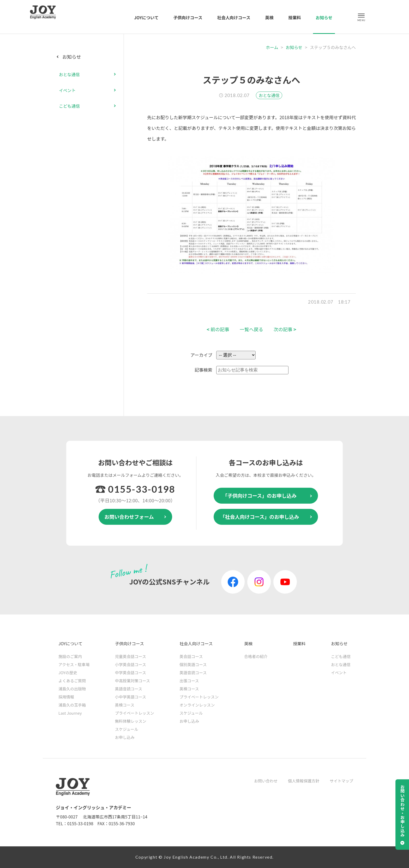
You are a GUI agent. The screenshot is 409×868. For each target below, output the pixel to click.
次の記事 (285, 329)
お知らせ (324, 17)
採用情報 (66, 697)
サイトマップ (341, 781)
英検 (269, 17)
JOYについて (146, 17)
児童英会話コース (131, 656)
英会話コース (191, 656)
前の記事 (218, 329)
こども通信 (69, 106)
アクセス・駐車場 (74, 664)
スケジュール (127, 729)
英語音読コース (129, 689)
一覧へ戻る (251, 329)
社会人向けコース (234, 17)
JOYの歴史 (68, 673)
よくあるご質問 (72, 681)
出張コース (189, 681)
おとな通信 (269, 95)
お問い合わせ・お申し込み (402, 811)
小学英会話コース (131, 664)
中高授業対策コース (133, 681)
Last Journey (70, 713)
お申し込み (125, 737)
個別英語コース (193, 664)
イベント (67, 90)
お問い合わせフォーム (129, 517)
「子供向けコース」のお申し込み (260, 495)
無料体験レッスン (131, 721)
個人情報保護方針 (304, 781)
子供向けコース (188, 17)
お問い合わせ (266, 781)
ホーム (272, 47)
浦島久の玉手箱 (72, 705)
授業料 (294, 17)
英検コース (125, 705)
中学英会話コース (131, 673)
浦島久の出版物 (72, 689)
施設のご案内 (70, 656)
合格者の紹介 (256, 656)
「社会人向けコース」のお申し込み (259, 517)
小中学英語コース (131, 697)
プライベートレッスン (135, 713)
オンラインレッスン (197, 705)
